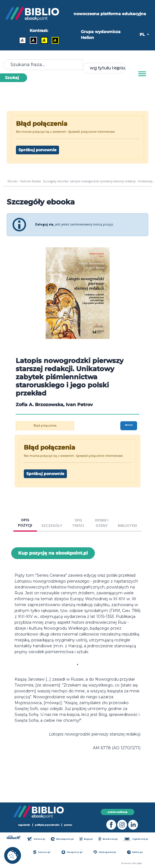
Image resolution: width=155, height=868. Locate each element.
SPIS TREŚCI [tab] (78, 523)
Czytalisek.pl (136, 839)
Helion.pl (36, 839)
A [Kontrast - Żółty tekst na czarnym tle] (55, 40)
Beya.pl (86, 839)
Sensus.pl (42, 852)
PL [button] (143, 34)
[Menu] (142, 74)
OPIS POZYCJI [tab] (25, 523)
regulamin (24, 825)
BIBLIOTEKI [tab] (127, 526)
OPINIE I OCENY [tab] (102, 523)
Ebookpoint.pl (62, 839)
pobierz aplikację (118, 812)
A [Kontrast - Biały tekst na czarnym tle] (33, 40)
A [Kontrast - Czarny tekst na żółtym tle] (44, 40)
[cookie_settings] (13, 855)
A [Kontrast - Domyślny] (22, 40)
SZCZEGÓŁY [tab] (52, 526)
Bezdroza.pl (108, 839)
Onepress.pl (72, 852)
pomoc (68, 825)
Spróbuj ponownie (37, 150)
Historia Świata (30, 181)
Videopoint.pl (105, 852)
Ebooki (13, 181)
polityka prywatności (47, 825)
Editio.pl (135, 852)
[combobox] (104, 68)
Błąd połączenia (45, 425)
